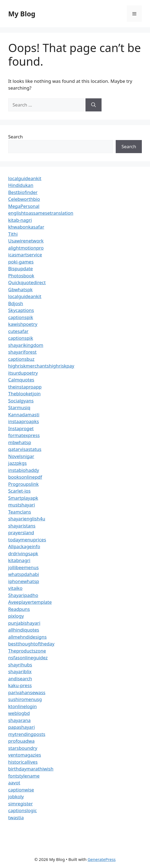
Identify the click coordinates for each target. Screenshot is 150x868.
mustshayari (22, 505)
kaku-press (20, 685)
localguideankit (25, 178)
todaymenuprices (27, 540)
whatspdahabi (24, 574)
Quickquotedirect (27, 282)
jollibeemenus (23, 567)
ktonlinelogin (22, 706)
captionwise (21, 790)
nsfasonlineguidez (28, 658)
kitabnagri (19, 560)
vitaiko (15, 588)
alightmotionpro (26, 248)
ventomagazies (25, 755)
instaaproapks (24, 421)
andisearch (20, 679)
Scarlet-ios (19, 491)
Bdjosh (16, 303)
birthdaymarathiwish (31, 769)
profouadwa (21, 741)
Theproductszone (27, 651)
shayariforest (22, 352)
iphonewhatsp (24, 581)
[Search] (94, 105)
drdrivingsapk (23, 553)
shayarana (19, 720)
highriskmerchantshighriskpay (41, 366)
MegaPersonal (24, 206)
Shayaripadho (23, 595)
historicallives (23, 762)
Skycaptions (21, 310)
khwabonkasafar (26, 227)
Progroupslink (23, 484)
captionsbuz (21, 359)
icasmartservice (25, 255)
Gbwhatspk (20, 289)
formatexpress (24, 435)
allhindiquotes (24, 630)
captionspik (21, 317)
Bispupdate (21, 268)
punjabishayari (24, 623)
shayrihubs (20, 665)
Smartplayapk (23, 498)
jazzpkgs (17, 463)
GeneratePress (102, 859)
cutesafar (18, 331)
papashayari (22, 727)
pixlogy (16, 616)
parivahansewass (27, 692)
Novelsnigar (21, 456)
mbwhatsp (20, 442)
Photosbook (21, 276)
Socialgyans (21, 401)
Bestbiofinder (23, 192)
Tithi (13, 234)
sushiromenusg (25, 699)
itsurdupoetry (23, 373)
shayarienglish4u (27, 519)
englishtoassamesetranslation (41, 213)
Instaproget (21, 428)
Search (16, 137)
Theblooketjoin (24, 394)
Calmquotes (21, 380)
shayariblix (20, 671)
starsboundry (23, 748)
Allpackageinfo (24, 546)
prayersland (21, 532)
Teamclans (20, 512)
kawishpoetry (23, 324)
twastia (16, 817)
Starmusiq (19, 407)
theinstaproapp (25, 387)
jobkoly (16, 796)
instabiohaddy (24, 470)
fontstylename (24, 776)
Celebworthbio (24, 199)
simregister (20, 804)
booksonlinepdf (25, 477)
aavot (14, 783)
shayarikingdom (26, 345)
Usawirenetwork (26, 241)
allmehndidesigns (27, 637)
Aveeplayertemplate (30, 602)
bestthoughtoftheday (31, 644)
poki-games (21, 262)
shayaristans (22, 526)
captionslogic (22, 810)
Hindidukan (21, 185)
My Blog (22, 14)
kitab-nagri (20, 220)
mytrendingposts (27, 734)
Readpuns (19, 609)
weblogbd (19, 713)
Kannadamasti (24, 415)
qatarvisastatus (25, 449)
